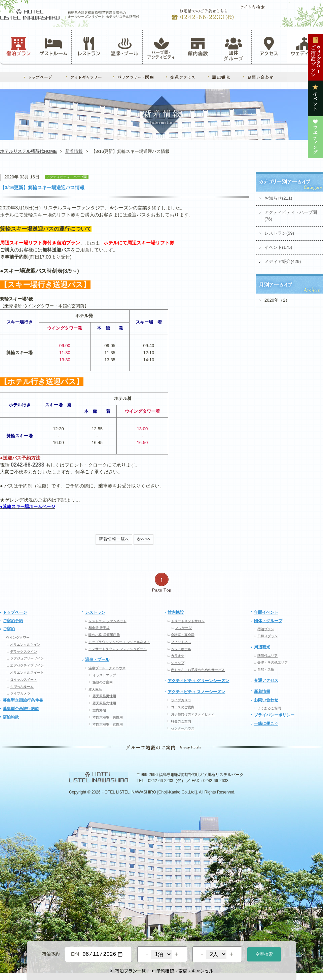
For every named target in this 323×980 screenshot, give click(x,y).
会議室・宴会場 (183, 635)
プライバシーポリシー (274, 715)
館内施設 (198, 46)
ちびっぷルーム (22, 687)
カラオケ (178, 656)
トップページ (15, 612)
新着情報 (74, 151)
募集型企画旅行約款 (21, 709)
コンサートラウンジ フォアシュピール (118, 649)
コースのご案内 (183, 707)
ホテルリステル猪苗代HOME (28, 151)
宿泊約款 (11, 717)
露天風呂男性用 (104, 696)
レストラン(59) (279, 233)
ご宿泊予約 (13, 621)
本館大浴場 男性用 (108, 717)
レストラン (89, 46)
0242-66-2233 (28, 465)
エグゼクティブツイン (27, 665)
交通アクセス (266, 680)
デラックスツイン (24, 652)
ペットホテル (181, 649)
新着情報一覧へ (114, 539)
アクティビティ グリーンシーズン (198, 681)
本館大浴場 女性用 (108, 724)
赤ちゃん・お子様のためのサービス (198, 670)
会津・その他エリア (273, 662)
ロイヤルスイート (24, 680)
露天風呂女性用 (104, 703)
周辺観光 (262, 647)
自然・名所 (266, 669)
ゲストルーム (53, 46)
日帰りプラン (267, 636)
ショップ (178, 663)
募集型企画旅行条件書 (23, 700)
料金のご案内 (181, 721)
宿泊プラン (19, 46)
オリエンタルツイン (25, 645)
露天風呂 (95, 689)
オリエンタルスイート (27, 672)
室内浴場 (99, 710)
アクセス (269, 46)
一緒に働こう (266, 723)
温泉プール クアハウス (107, 668)
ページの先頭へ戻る (161, 583)
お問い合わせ (266, 700)
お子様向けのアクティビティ (193, 714)
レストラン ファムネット (107, 621)
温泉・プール (125, 46)
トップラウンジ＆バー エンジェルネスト (119, 642)
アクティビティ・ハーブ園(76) (291, 216)
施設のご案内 (103, 682)
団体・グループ (268, 621)
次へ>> (143, 539)
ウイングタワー (18, 637)
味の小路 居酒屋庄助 (104, 635)
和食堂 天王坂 (99, 628)
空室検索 (264, 954)
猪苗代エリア (267, 656)
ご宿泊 (9, 629)
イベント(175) (278, 247)
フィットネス (181, 642)
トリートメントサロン (188, 621)
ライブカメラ (20, 693)
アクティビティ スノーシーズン (196, 692)
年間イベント (266, 612)
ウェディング (305, 46)
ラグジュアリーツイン (27, 658)
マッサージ (183, 628)
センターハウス (183, 728)
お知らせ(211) (278, 198)
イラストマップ (104, 675)
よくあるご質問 (269, 708)
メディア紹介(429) (283, 261)
